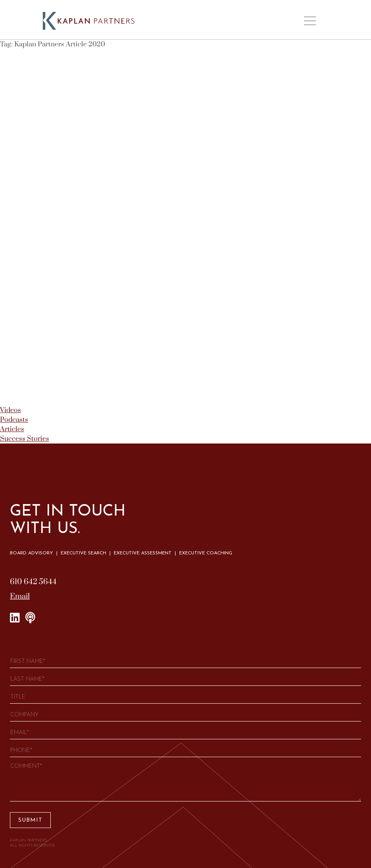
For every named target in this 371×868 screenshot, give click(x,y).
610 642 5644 (33, 582)
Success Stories (25, 439)
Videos (11, 410)
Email (20, 597)
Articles (12, 429)
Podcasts (14, 420)
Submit (30, 820)
